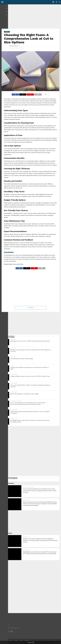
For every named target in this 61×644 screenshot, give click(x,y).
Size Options (20, 264)
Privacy (16, 640)
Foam (14, 264)
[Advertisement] (30, 16)
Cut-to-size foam (9, 149)
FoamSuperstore (10, 255)
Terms (21, 640)
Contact (10, 640)
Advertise (27, 640)
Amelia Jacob (14, 46)
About (5, 640)
